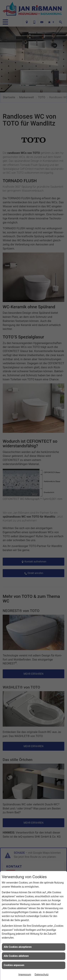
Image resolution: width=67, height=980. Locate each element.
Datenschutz (42, 975)
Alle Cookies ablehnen (16, 956)
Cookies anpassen (14, 965)
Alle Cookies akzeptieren (18, 947)
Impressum (25, 975)
